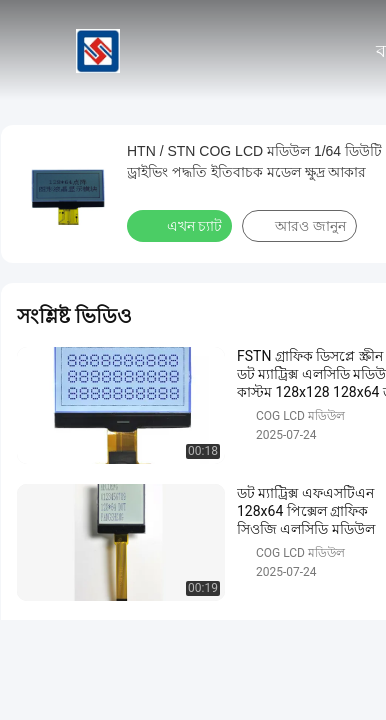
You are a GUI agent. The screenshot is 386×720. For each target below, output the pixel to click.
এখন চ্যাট (181, 225)
